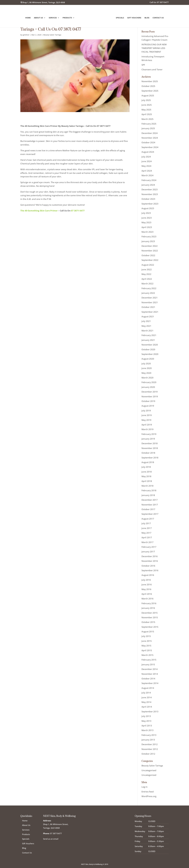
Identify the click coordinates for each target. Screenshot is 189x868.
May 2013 (146, 721)
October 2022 (148, 255)
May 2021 (146, 326)
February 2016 (149, 603)
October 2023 (148, 199)
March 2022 (147, 284)
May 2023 (146, 222)
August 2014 (148, 688)
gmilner (26, 35)
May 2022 (146, 274)
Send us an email (51, 839)
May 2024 (146, 166)
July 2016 (146, 580)
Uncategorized (149, 775)
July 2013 (146, 716)
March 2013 (147, 730)
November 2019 (150, 396)
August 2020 (148, 359)
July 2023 (146, 213)
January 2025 (148, 128)
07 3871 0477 (78, 211)
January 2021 (148, 340)
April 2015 (147, 650)
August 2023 (148, 208)
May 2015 (146, 646)
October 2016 (148, 566)
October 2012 (148, 754)
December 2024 (150, 133)
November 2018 (150, 448)
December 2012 (150, 744)
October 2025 (148, 86)
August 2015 (148, 632)
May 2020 (146, 373)
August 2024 (148, 152)
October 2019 (148, 401)
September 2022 (150, 260)
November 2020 (150, 345)
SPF (143, 65)
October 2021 (148, 307)
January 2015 (148, 664)
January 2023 (148, 241)
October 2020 (148, 349)
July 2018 (146, 467)
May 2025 (146, 110)
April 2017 (147, 537)
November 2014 (150, 674)
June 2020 (147, 368)
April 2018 (147, 481)
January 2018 (148, 495)
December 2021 (150, 298)
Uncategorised (149, 770)
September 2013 (150, 711)
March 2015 (147, 655)
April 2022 (147, 279)
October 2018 (148, 453)
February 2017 (149, 547)
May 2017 (146, 533)
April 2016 (147, 594)
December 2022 (150, 246)
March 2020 (147, 378)
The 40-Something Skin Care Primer (39, 211)
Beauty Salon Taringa (52, 35)
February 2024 (149, 180)
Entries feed (148, 792)
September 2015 (150, 627)
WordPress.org (149, 796)
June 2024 (147, 161)
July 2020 (146, 364)
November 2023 (150, 194)
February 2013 (149, 735)
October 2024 (148, 142)
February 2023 (149, 236)
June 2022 (147, 269)
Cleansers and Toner (152, 69)
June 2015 (147, 641)
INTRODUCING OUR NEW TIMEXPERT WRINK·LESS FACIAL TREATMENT (154, 48)
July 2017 (146, 523)
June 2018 (147, 472)
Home (28, 18)
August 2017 (148, 519)
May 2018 (146, 476)
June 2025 (147, 105)
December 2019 (150, 392)
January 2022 (148, 293)
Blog (147, 18)
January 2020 (148, 387)
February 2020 (149, 382)
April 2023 (147, 227)
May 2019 (146, 420)
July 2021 (146, 321)
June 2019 (147, 415)
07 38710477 (56, 833)
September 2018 (150, 458)
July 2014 (146, 693)
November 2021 (150, 302)
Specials (120, 18)
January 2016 (148, 608)
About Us (39, 18)
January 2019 (148, 439)
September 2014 (150, 683)
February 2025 (149, 124)
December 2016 (150, 556)
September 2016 (150, 570)
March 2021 (147, 331)
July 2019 (146, 411)
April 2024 (147, 171)
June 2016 (147, 584)
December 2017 (150, 500)
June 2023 (147, 218)
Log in (145, 787)
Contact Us (158, 18)
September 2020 (150, 354)
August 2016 (148, 575)
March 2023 (147, 232)
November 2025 (150, 81)
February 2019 (149, 434)
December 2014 (150, 669)
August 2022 (148, 265)
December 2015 (150, 613)
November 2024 (150, 138)
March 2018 (147, 486)
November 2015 (150, 617)
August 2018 (148, 462)
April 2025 (147, 114)
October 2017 (148, 509)
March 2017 (147, 542)
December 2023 (150, 189)
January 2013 (148, 740)
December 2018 (150, 443)
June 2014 (147, 697)
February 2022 (149, 288)
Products (68, 18)
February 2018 (149, 490)
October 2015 (148, 622)
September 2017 (150, 514)
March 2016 (147, 599)
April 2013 (147, 726)
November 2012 (150, 749)
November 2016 (150, 561)
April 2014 (147, 707)
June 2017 (147, 528)
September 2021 (150, 312)
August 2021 (148, 316)
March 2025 (147, 119)
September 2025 (150, 91)
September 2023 (150, 204)
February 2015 (149, 660)
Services (53, 18)
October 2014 (148, 679)
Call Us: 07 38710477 (159, 2)
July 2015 (146, 636)
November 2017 (150, 505)
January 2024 (148, 185)
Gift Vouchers (134, 18)
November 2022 (150, 251)
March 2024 (147, 175)
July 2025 (146, 100)
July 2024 (146, 157)
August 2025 (148, 96)
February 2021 (149, 335)
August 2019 (148, 406)
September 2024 (150, 147)
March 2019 (147, 429)
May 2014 (146, 702)
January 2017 (148, 552)
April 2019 (147, 425)
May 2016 (146, 589)
